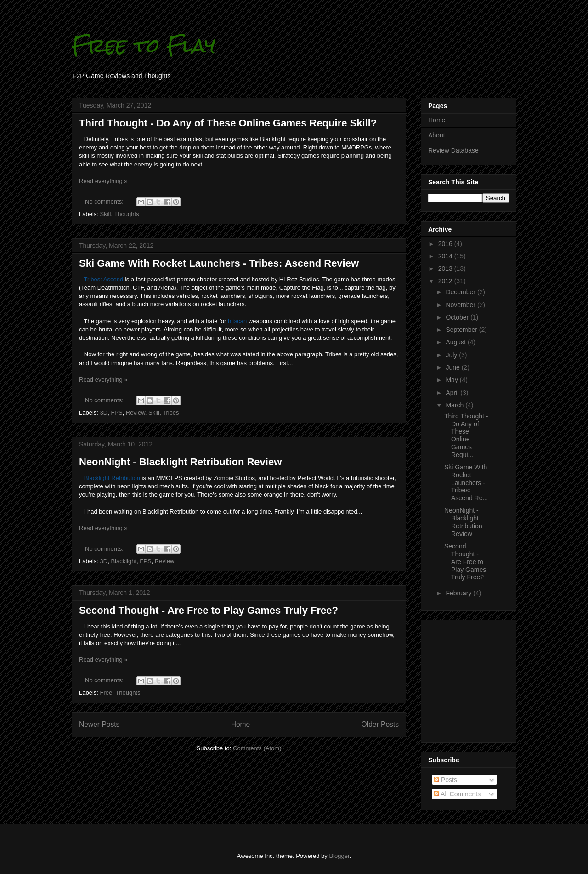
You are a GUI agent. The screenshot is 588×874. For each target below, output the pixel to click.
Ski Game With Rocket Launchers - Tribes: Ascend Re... (466, 483)
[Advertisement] (456, 679)
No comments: (105, 202)
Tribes (171, 413)
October (458, 317)
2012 (446, 281)
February (459, 593)
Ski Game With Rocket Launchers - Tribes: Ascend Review (219, 263)
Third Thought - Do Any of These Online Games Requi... (466, 435)
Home (241, 724)
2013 (446, 268)
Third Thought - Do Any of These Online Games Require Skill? (228, 123)
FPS (116, 413)
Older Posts (380, 724)
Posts (445, 780)
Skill (106, 214)
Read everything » (103, 181)
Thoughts (126, 214)
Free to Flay (144, 46)
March (455, 405)
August (456, 342)
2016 (446, 244)
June (453, 367)
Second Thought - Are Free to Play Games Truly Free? (209, 610)
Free (106, 693)
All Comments (457, 794)
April (453, 393)
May (452, 380)
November (461, 305)
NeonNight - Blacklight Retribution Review (180, 462)
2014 (446, 256)
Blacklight (124, 561)
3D (104, 413)
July (452, 355)
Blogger (339, 856)
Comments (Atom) (257, 748)
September (462, 330)
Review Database (453, 150)
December (461, 292)
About (437, 135)
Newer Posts (99, 724)
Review (136, 413)
